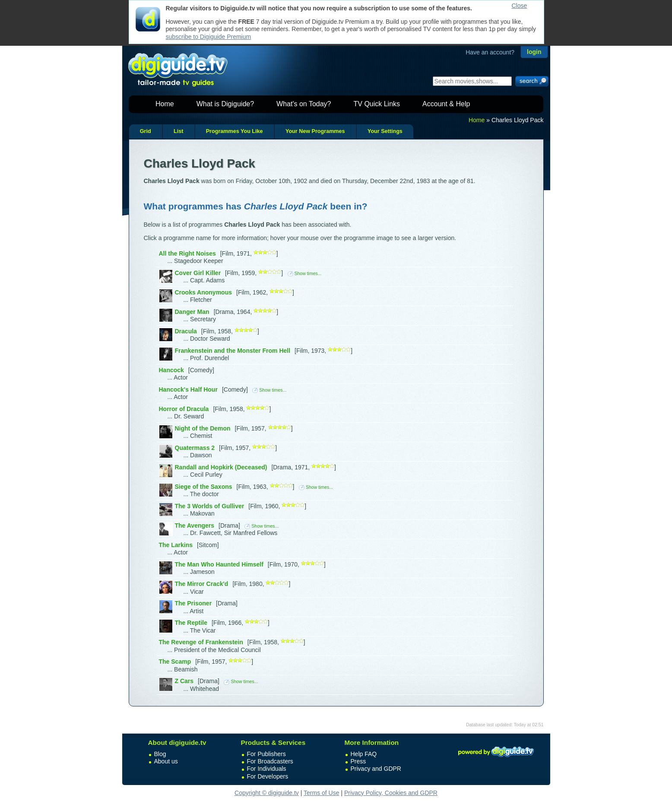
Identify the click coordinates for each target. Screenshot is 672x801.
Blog (160, 754)
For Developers (268, 776)
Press (358, 761)
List (178, 131)
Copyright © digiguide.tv (267, 793)
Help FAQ (364, 754)
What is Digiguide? (225, 104)
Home (165, 104)
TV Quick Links (377, 104)
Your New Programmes (315, 131)
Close (520, 6)
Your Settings (385, 131)
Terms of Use (321, 793)
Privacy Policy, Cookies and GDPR (391, 793)
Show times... (305, 273)
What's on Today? (304, 104)
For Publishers (266, 754)
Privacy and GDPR (376, 769)
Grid (146, 131)
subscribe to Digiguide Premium (209, 37)
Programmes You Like (235, 131)
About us (166, 761)
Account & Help (446, 104)
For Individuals (267, 769)
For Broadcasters (270, 761)
